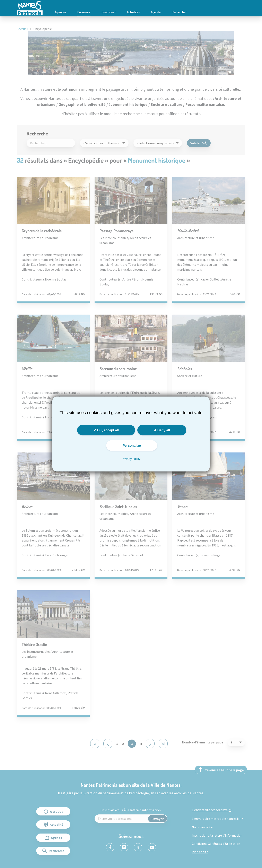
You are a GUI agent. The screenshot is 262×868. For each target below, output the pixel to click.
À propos (61, 12)
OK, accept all (106, 430)
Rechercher (179, 12)
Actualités (133, 12)
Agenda (156, 12)
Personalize (132, 446)
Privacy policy (131, 459)
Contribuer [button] (109, 12)
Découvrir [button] (84, 12)
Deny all (162, 430)
